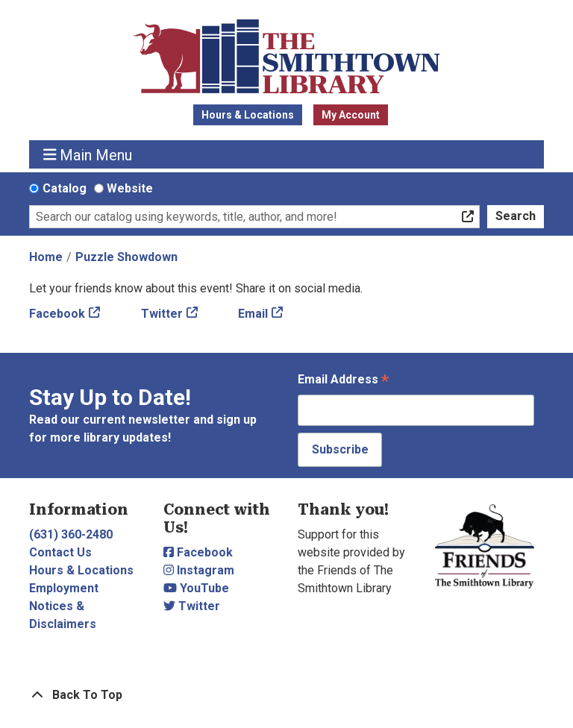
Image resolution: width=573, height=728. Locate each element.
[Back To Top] (286, 695)
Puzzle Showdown (126, 257)
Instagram (199, 570)
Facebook (57, 314)
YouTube (196, 588)
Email (253, 314)
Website (130, 188)
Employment (64, 588)
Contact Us (60, 552)
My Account (351, 115)
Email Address (343, 381)
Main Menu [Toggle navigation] (88, 155)
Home (46, 257)
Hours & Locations (248, 115)
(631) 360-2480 (71, 534)
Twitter (162, 314)
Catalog (65, 188)
